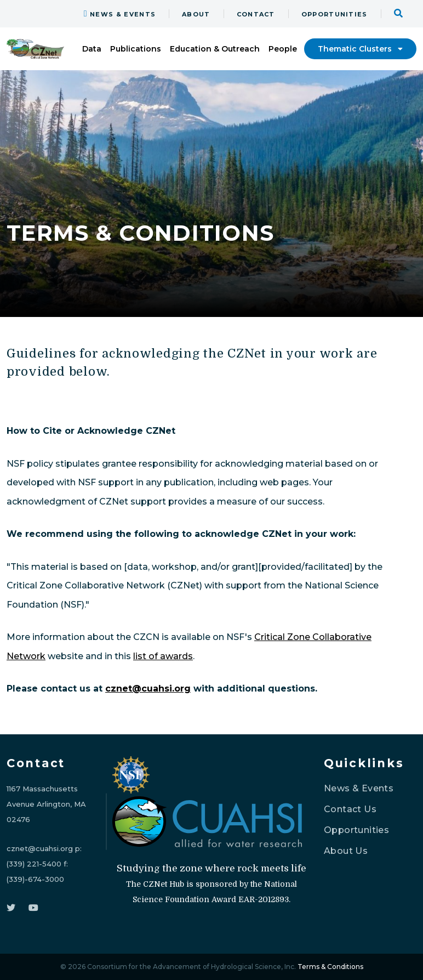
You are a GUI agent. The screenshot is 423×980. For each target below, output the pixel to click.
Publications (136, 49)
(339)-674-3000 (35, 879)
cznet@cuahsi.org (148, 689)
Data (92, 49)
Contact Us (350, 809)
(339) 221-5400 (34, 864)
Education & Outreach (215, 49)
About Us (346, 851)
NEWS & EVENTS (120, 14)
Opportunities (356, 830)
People (283, 49)
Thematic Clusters (360, 49)
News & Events (359, 788)
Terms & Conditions (330, 967)
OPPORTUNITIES (335, 14)
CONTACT (256, 14)
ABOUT (196, 14)
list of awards (163, 656)
